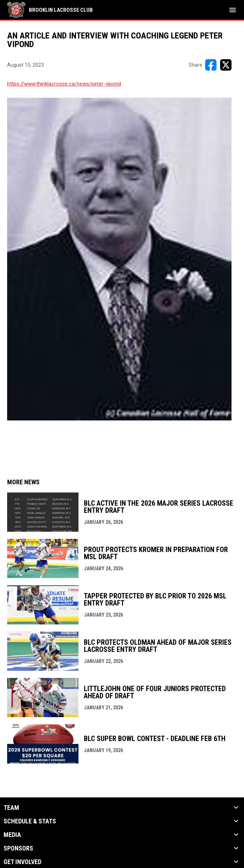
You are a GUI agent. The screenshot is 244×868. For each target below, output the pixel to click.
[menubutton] (233, 10)
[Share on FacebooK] (211, 65)
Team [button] (11, 808)
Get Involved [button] (22, 862)
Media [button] (12, 835)
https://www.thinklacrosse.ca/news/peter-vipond (64, 84)
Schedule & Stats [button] (30, 821)
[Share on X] (226, 65)
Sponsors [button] (18, 848)
